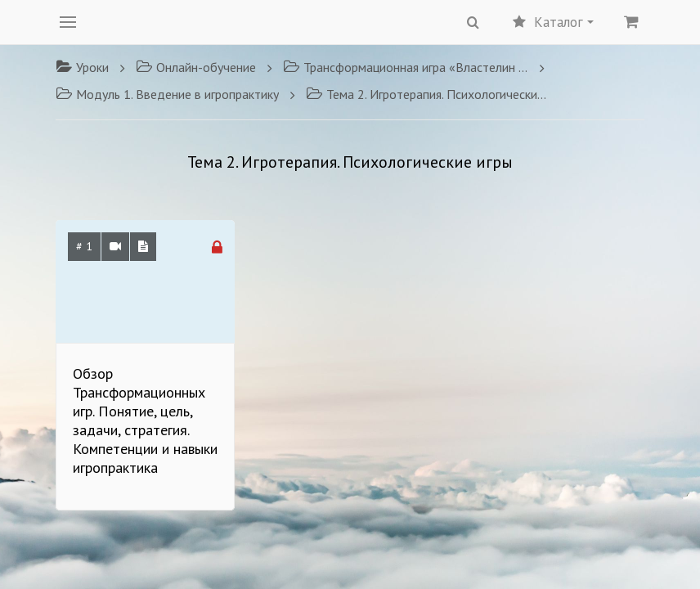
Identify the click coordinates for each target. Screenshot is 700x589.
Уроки (82, 67)
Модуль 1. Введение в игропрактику (167, 94)
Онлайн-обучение (196, 67)
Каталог (553, 22)
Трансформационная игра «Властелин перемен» (406, 67)
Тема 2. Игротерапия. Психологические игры (429, 94)
